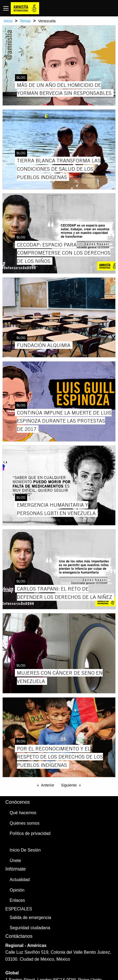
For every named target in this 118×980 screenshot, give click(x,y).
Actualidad (20, 880)
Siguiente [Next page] (69, 785)
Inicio (8, 21)
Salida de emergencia (30, 918)
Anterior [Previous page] (48, 785)
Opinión (17, 890)
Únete (15, 861)
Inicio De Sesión (25, 850)
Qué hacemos (23, 813)
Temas (25, 21)
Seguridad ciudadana (30, 928)
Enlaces (17, 900)
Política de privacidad (30, 833)
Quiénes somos (25, 823)
